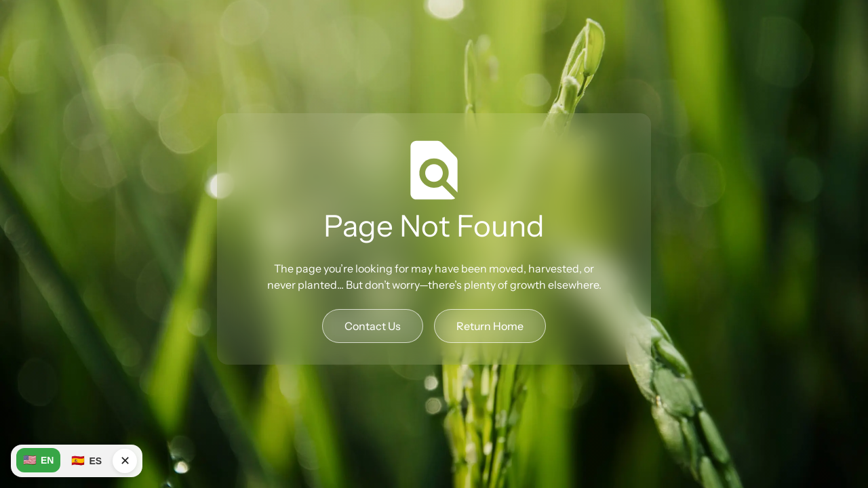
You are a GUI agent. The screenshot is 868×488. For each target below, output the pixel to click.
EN (38, 460)
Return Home (490, 326)
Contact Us (373, 326)
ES (86, 461)
